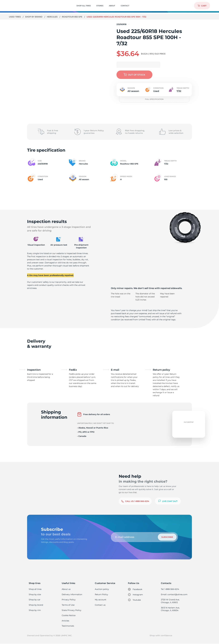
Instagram (135, 595)
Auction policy (102, 589)
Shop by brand (34, 17)
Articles (65, 621)
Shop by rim (35, 610)
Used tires (15, 17)
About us (66, 589)
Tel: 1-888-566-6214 (170, 589)
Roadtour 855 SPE (72, 17)
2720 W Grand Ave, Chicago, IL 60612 (170, 601)
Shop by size (35, 594)
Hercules (53, 17)
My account (101, 600)
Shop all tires (35, 589)
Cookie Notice (69, 615)
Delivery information (72, 594)
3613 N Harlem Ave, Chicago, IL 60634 (170, 609)
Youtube (134, 600)
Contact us (100, 605)
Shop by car (34, 600)
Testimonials (68, 626)
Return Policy (101, 594)
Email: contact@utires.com (174, 594)
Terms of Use (68, 605)
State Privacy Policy (71, 610)
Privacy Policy (68, 600)
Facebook (135, 589)
